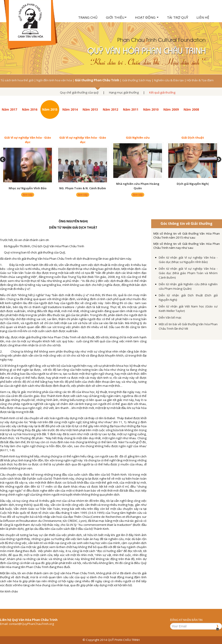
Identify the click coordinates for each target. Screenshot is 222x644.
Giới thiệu (116, 17)
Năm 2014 (70, 109)
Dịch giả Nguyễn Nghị (193, 184)
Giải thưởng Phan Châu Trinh (97, 80)
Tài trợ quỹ (177, 17)
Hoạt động (147, 17)
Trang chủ (88, 17)
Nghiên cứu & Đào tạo (169, 80)
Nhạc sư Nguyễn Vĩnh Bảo (28, 188)
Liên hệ (203, 17)
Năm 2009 (171, 109)
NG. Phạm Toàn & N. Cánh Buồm (83, 188)
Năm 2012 (110, 109)
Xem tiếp (28, 195)
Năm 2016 (30, 109)
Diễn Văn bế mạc (170, 317)
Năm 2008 (191, 109)
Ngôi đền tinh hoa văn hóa (54, 80)
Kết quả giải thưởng (162, 92)
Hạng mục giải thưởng (124, 92)
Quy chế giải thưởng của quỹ (79, 92)
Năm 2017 (9, 109)
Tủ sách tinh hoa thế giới (17, 80)
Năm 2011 (131, 109)
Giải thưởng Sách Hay (137, 80)
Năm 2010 (151, 109)
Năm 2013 (90, 109)
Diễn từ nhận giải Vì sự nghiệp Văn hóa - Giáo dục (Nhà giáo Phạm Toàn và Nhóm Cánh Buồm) (188, 273)
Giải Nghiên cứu (138, 138)
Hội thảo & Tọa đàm (200, 80)
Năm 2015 (50, 109)
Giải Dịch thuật (193, 138)
